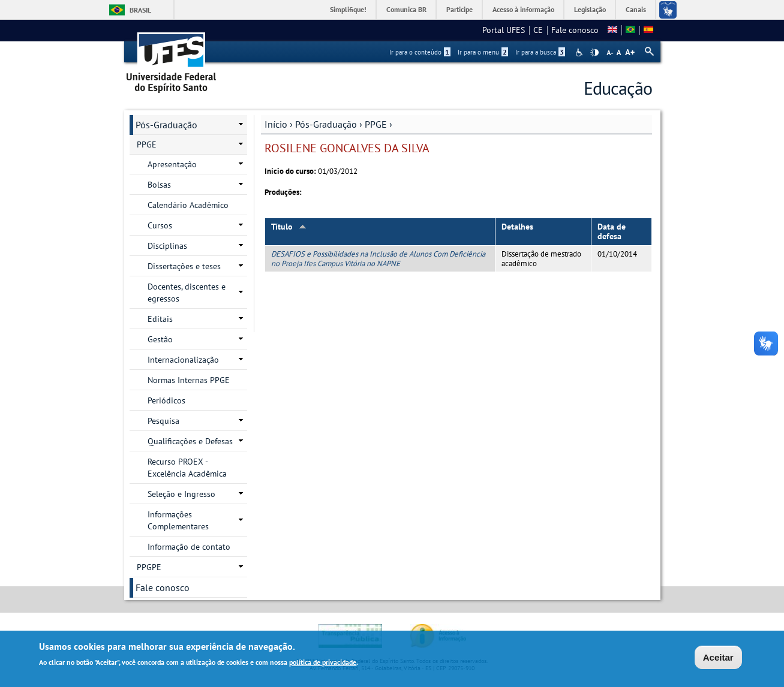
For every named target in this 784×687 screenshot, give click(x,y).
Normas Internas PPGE (189, 380)
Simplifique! (348, 9)
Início (276, 124)
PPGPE (149, 567)
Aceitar (718, 659)
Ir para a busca (540, 52)
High (594, 53)
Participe (459, 9)
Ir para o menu (483, 52)
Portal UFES (504, 30)
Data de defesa (612, 232)
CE (538, 30)
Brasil (140, 10)
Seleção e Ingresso (181, 494)
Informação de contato (189, 547)
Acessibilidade (580, 52)
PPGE (376, 124)
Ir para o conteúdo (420, 52)
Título (289, 227)
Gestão (160, 339)
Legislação (590, 9)
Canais (636, 9)
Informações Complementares (178, 520)
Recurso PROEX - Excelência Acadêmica (187, 468)
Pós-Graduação (326, 124)
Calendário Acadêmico (188, 205)
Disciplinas (167, 246)
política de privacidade (323, 663)
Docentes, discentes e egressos (187, 293)
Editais (160, 319)
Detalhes (517, 227)
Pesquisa (163, 421)
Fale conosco (575, 30)
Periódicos (166, 400)
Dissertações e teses (184, 266)
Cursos (160, 225)
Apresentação (172, 164)
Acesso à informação (523, 9)
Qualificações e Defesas (190, 441)
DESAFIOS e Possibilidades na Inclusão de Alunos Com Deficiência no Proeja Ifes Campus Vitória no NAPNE (378, 258)
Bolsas (159, 185)
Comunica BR (406, 9)
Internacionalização (183, 360)
